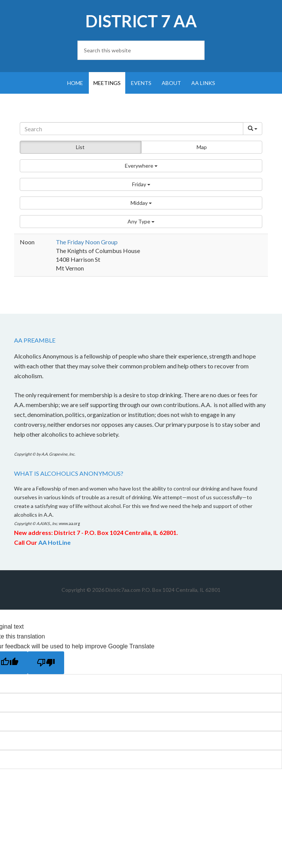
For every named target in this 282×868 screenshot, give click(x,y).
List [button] (80, 147)
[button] (141, 166)
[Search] (132, 129)
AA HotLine (54, 542)
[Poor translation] (46, 663)
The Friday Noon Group (87, 242)
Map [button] (202, 147)
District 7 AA (141, 21)
